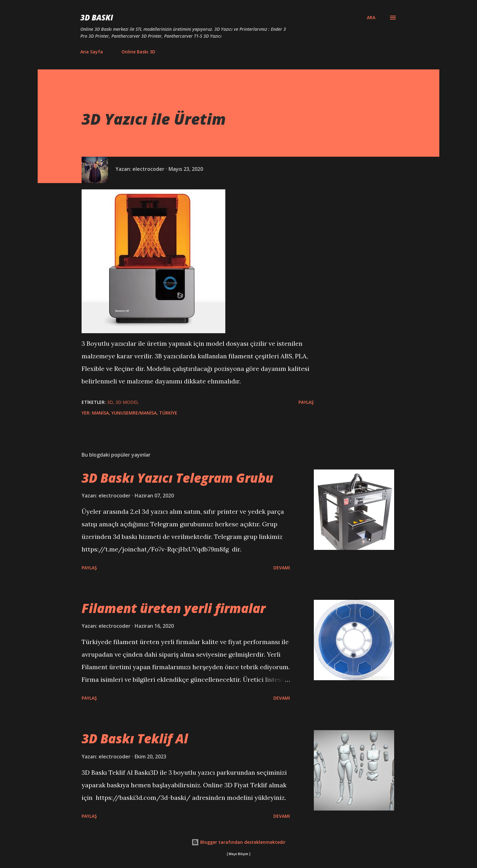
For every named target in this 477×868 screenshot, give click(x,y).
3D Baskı (97, 17)
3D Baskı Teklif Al (135, 738)
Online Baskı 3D (138, 52)
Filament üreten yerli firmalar (174, 608)
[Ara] (371, 18)
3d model (127, 402)
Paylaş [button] (306, 402)
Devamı (282, 568)
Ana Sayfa (92, 52)
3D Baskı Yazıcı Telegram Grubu (177, 478)
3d (110, 402)
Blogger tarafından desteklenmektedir (238, 842)
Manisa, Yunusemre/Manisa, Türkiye (135, 413)
